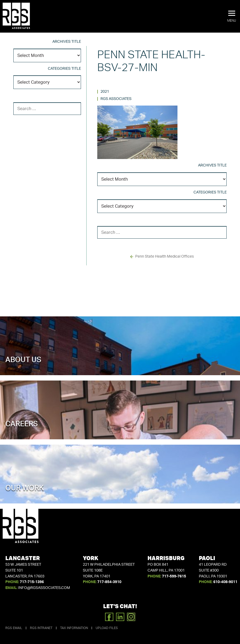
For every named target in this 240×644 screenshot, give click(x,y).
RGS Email (14, 628)
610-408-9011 (225, 582)
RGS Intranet (41, 628)
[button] (232, 17)
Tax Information (74, 628)
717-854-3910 (109, 582)
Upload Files (107, 628)
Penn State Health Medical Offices (164, 257)
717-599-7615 (174, 576)
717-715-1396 (32, 582)
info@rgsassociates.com (44, 588)
